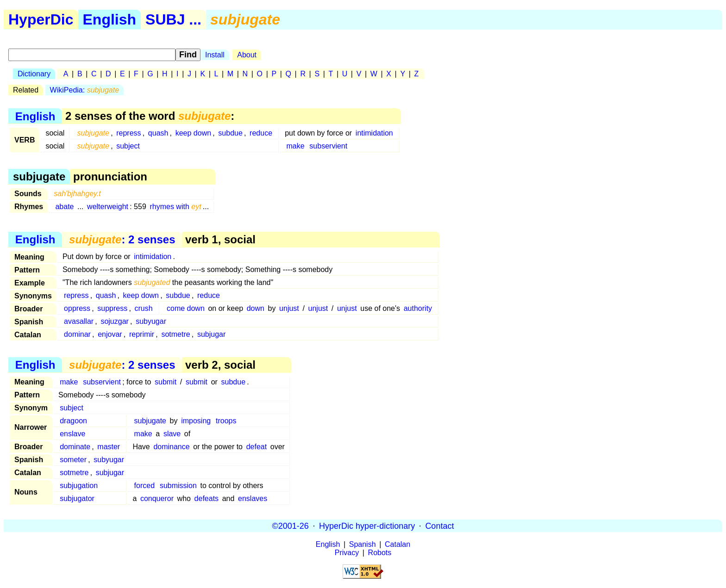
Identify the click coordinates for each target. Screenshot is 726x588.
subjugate (150, 421)
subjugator (77, 498)
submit (166, 382)
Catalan (397, 544)
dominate (75, 447)
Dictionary (34, 74)
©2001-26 (291, 526)
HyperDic (41, 19)
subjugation (79, 486)
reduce (261, 133)
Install (215, 55)
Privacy (347, 553)
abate (64, 207)
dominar (77, 334)
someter (73, 460)
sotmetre (175, 334)
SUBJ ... (173, 19)
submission (178, 486)
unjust (289, 308)
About (247, 55)
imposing (196, 421)
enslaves (253, 498)
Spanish (363, 544)
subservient (328, 146)
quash (158, 133)
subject (128, 146)
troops (226, 421)
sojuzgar (114, 321)
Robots (380, 553)
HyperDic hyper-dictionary (367, 526)
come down (186, 308)
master (109, 447)
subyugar (151, 321)
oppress (77, 308)
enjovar (110, 334)
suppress (112, 308)
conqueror (157, 498)
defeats (207, 498)
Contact (439, 526)
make (295, 146)
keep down (193, 133)
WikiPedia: (84, 90)
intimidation (374, 133)
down (256, 308)
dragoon (73, 421)
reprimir (142, 334)
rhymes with (175, 207)
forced (144, 486)
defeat (257, 447)
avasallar (79, 321)
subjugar (211, 334)
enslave (72, 434)
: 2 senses (122, 239)
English (110, 19)
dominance (171, 447)
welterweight (108, 207)
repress (128, 133)
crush (143, 308)
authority (418, 308)
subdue (230, 133)
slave (172, 434)
